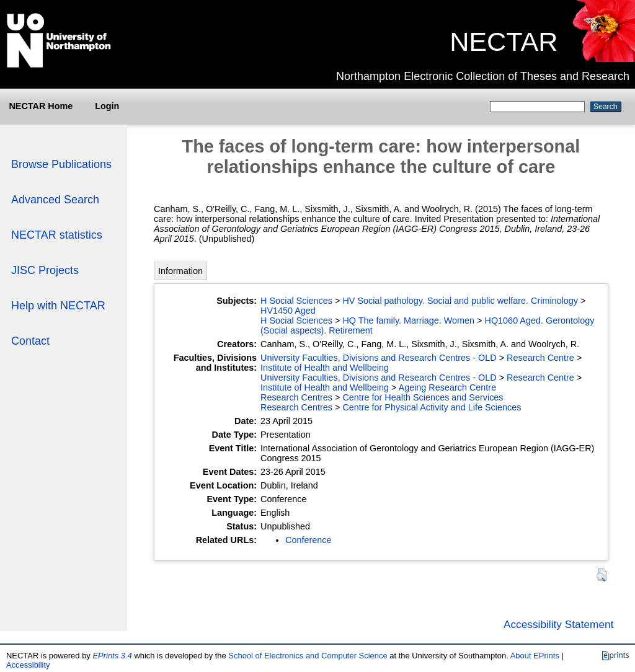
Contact (30, 341)
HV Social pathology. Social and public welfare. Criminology (460, 301)
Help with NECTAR (58, 306)
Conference (308, 540)
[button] (602, 575)
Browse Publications (61, 164)
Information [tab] (180, 271)
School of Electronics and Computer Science (308, 656)
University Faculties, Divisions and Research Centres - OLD (379, 358)
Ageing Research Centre (448, 387)
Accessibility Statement (559, 624)
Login (107, 106)
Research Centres (296, 397)
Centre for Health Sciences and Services (423, 397)
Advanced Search (55, 200)
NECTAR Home (41, 106)
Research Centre (540, 358)
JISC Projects (45, 270)
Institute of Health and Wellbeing (325, 368)
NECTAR (504, 42)
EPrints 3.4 (112, 656)
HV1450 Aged (288, 311)
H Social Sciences (296, 301)
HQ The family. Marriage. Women (408, 321)
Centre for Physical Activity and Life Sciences (432, 407)
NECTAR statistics (57, 235)
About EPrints (535, 656)
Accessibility (28, 665)
